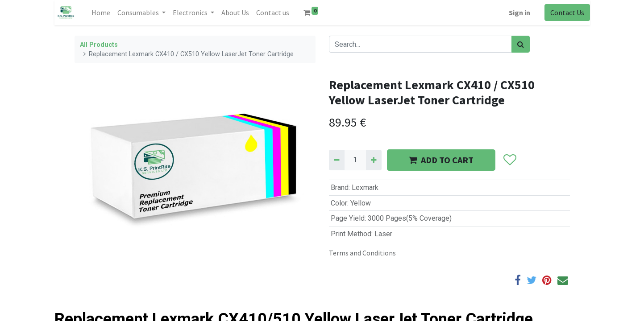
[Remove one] (337, 160)
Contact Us (567, 12)
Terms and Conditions (362, 253)
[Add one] (374, 160)
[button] (510, 160)
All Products (99, 45)
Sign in (519, 12)
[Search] (521, 44)
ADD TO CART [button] (441, 160)
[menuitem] (101, 12)
